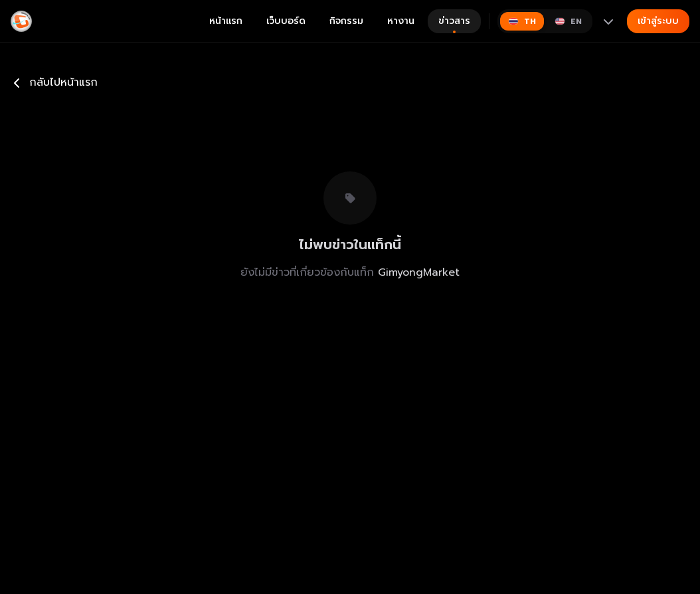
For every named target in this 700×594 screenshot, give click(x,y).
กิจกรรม (346, 21)
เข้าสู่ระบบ (658, 21)
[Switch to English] (568, 21)
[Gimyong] (21, 21)
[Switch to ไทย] (522, 21)
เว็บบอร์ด (286, 21)
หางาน (401, 21)
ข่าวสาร (454, 24)
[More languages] (608, 21)
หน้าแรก (226, 21)
